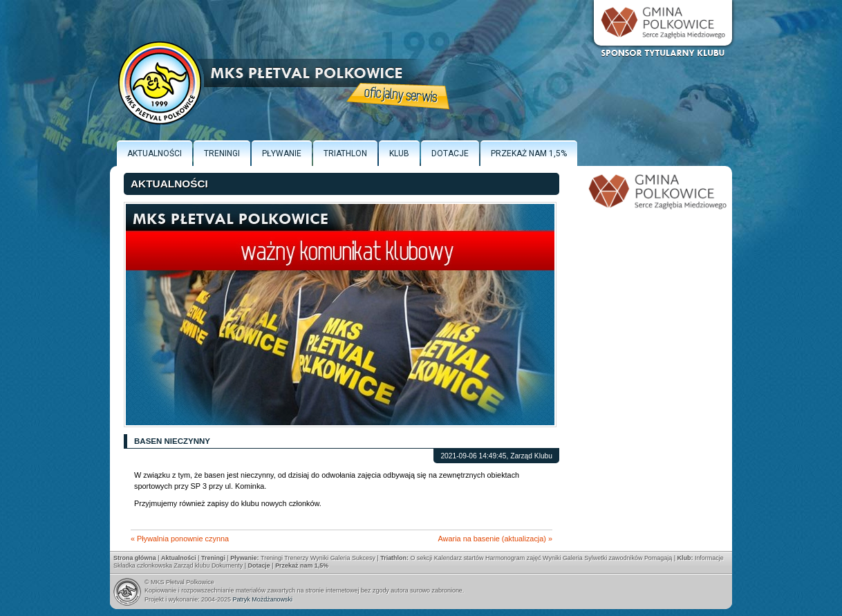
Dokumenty (227, 566)
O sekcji (421, 558)
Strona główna (135, 558)
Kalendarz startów (459, 558)
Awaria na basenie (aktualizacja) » (495, 539)
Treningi (222, 153)
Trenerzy (296, 558)
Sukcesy (364, 558)
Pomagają (658, 558)
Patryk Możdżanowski (262, 599)
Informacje (709, 558)
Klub (399, 153)
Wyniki (319, 558)
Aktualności (155, 153)
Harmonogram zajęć (513, 558)
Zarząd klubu (192, 566)
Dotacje (450, 153)
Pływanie (282, 153)
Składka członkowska (143, 566)
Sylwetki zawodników (613, 558)
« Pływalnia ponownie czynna (180, 539)
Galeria (340, 558)
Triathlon (345, 153)
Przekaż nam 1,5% (529, 153)
